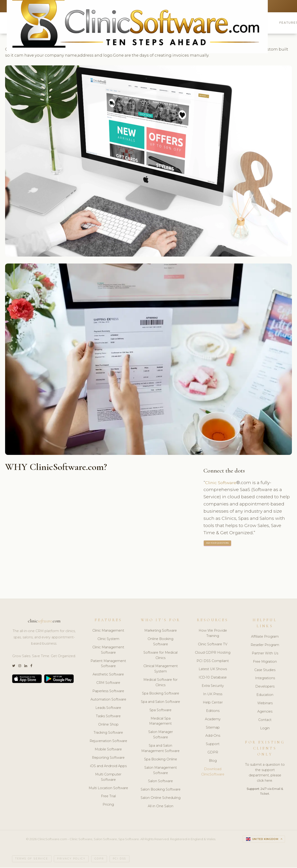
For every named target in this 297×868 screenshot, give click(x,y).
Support (213, 745)
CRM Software (108, 683)
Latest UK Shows (213, 670)
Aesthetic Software (108, 675)
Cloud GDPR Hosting (213, 653)
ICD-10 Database (213, 678)
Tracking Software (108, 733)
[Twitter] (14, 667)
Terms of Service (32, 859)
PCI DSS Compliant (213, 661)
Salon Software (160, 782)
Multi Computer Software (108, 777)
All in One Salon (161, 807)
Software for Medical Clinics (160, 656)
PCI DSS (119, 859)
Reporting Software (108, 758)
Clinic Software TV (213, 645)
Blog (213, 761)
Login (265, 729)
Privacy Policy (71, 859)
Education (265, 695)
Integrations (265, 679)
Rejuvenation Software (108, 742)
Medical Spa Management (160, 722)
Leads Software (108, 708)
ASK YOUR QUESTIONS (218, 544)
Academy (213, 720)
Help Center (213, 703)
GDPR (213, 753)
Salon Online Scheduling (161, 798)
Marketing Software (161, 631)
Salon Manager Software (161, 735)
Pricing (108, 805)
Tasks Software (108, 717)
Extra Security (213, 686)
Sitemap (213, 728)
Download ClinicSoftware (213, 772)
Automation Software (108, 700)
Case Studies (265, 670)
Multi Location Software (108, 788)
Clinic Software (222, 483)
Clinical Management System (161, 669)
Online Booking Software (160, 642)
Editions (213, 711)
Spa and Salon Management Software (160, 749)
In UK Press (213, 694)
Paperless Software (108, 691)
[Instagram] (20, 667)
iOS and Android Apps (108, 766)
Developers (265, 687)
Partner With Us (265, 654)
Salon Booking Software (161, 790)
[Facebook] (31, 667)
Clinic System (108, 639)
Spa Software (160, 710)
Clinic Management (108, 631)
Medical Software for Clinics (160, 683)
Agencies (265, 712)
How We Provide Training (213, 634)
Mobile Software (108, 750)
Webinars (265, 704)
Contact (265, 720)
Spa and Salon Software (160, 702)
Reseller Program (265, 645)
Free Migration (265, 662)
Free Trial (108, 797)
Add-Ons (213, 736)
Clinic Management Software (108, 650)
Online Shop (108, 725)
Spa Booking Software (161, 694)
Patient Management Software (108, 664)
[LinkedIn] (26, 667)
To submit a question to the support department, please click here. (265, 773)
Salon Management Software (161, 771)
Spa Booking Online (161, 760)
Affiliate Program (265, 637)
